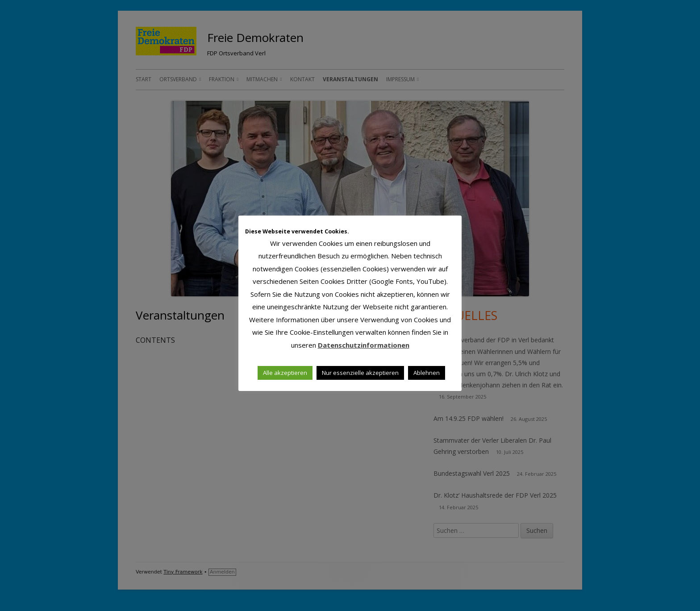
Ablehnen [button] (427, 373)
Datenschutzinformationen (364, 345)
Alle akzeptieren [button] (285, 373)
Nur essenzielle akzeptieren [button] (360, 373)
